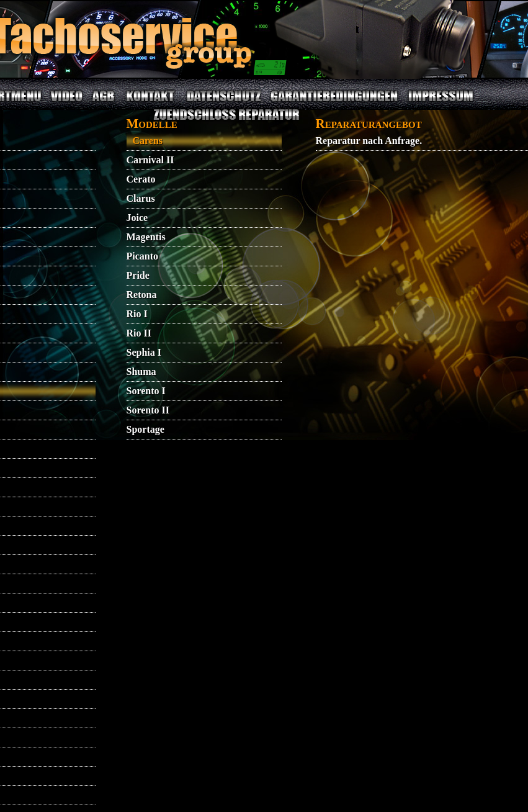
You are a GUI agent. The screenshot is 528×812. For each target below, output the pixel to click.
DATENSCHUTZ (224, 103)
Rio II (139, 333)
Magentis (146, 237)
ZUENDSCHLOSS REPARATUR (226, 122)
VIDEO (66, 103)
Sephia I (144, 352)
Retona (142, 295)
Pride (138, 275)
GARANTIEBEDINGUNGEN (334, 103)
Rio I (137, 314)
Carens (148, 141)
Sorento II (148, 410)
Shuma (141, 372)
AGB (104, 103)
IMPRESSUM (441, 103)
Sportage (145, 429)
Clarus (141, 198)
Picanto (143, 256)
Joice (137, 218)
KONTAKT (150, 103)
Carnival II (150, 160)
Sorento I (146, 391)
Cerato (141, 179)
